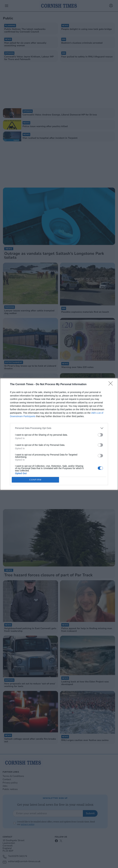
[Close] (112, 384)
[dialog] (59, 434)
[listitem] (59, 428)
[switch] (100, 435)
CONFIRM (35, 480)
